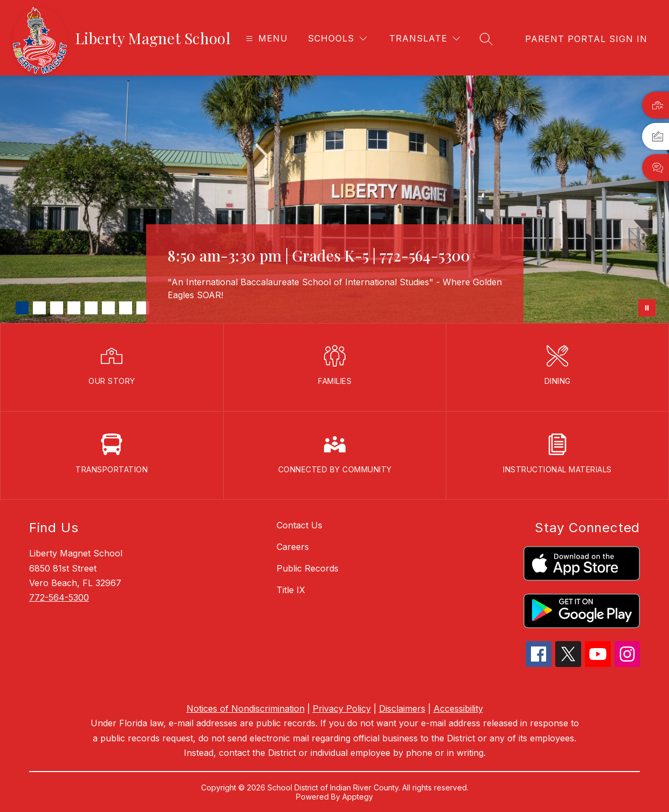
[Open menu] (265, 39)
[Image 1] (22, 308)
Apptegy (358, 797)
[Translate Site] (425, 39)
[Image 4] (74, 308)
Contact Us (299, 525)
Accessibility (458, 708)
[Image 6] (108, 308)
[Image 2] (39, 308)
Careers (293, 547)
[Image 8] (143, 308)
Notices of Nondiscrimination (246, 708)
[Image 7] (126, 308)
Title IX (291, 590)
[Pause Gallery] (647, 308)
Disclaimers (402, 708)
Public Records (308, 568)
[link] (586, 39)
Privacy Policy (342, 708)
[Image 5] (91, 308)
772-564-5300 (59, 597)
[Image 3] (57, 308)
